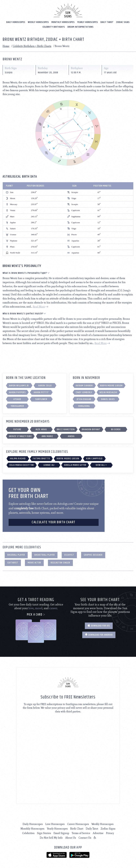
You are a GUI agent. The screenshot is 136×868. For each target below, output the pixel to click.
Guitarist (13, 562)
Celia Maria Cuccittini (22, 464)
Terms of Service (81, 832)
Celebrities (28, 832)
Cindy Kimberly (84, 391)
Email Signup (61, 832)
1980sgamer (17, 405)
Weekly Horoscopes (38, 21)
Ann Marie (47, 435)
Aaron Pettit (41, 391)
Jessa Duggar (84, 398)
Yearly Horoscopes (88, 21)
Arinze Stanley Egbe (20, 435)
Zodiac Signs (123, 21)
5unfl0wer (41, 398)
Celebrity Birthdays (54, 26)
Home (6, 45)
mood (39, 607)
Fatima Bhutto (41, 458)
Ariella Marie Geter (75, 464)
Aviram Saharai (84, 385)
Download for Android (99, 634)
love (31, 607)
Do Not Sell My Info (51, 837)
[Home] (68, 9)
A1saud (17, 398)
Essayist (69, 554)
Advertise (98, 832)
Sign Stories (44, 832)
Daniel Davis (108, 398)
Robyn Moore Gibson (111, 385)
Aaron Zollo (45, 385)
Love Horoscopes (55, 823)
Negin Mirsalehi (108, 391)
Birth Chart (77, 828)
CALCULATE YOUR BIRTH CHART (54, 521)
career (53, 607)
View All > (101, 464)
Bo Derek (116, 428)
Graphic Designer (93, 554)
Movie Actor (34, 562)
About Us (71, 837)
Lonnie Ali (49, 464)
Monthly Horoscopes (63, 21)
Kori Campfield (94, 458)
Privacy (110, 832)
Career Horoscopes (78, 823)
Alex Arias (41, 428)
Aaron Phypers (17, 391)
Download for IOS (99, 625)
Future (17, 428)
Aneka (71, 435)
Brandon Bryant (91, 428)
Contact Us (85, 837)
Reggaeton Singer (60, 562)
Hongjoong (84, 405)
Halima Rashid (18, 458)
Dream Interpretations (81, 26)
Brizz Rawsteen (66, 428)
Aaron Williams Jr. (19, 385)
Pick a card (36, 614)
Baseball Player (16, 554)
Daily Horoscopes (16, 21)
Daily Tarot (107, 21)
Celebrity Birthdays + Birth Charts (32, 45)
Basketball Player (45, 554)
